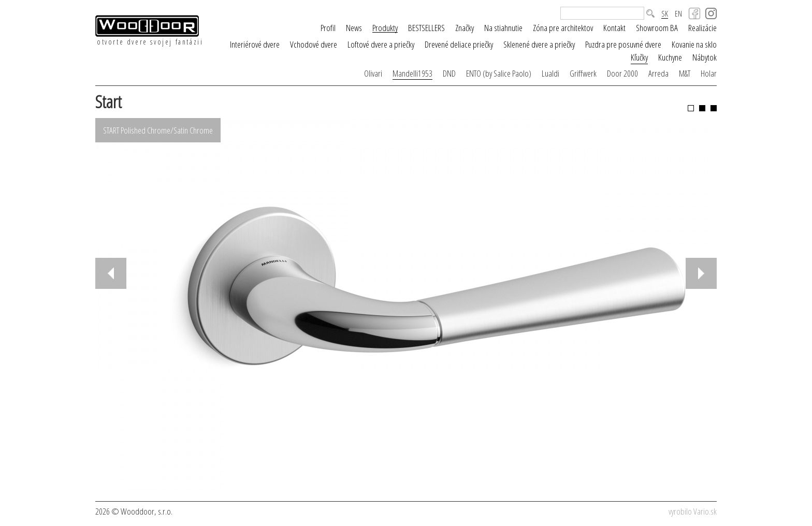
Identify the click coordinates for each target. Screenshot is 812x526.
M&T (685, 73)
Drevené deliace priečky (459, 44)
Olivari (373, 73)
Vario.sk (705, 511)
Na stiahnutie (503, 28)
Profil (328, 28)
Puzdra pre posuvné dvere (623, 44)
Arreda (658, 73)
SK (665, 14)
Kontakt (614, 28)
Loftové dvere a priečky (381, 44)
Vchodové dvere (314, 44)
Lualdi (550, 73)
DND (449, 73)
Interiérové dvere (255, 44)
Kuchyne (670, 57)
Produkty (385, 28)
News (354, 28)
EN (678, 14)
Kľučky (639, 57)
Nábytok (705, 57)
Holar (709, 73)
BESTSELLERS (426, 28)
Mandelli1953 (412, 73)
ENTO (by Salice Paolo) (499, 73)
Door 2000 (622, 73)
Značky (465, 28)
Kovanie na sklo (694, 44)
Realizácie (702, 28)
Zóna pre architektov (563, 28)
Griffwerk (583, 73)
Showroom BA (657, 28)
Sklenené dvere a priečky (539, 44)
